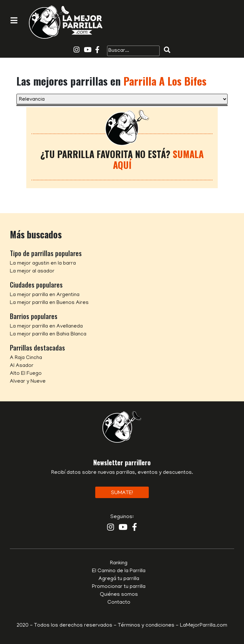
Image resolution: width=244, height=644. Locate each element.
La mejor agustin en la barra (43, 264)
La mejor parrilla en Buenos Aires (49, 303)
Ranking (119, 563)
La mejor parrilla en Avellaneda (46, 327)
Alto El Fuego (26, 374)
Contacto (119, 603)
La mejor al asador (32, 272)
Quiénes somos (119, 595)
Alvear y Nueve (28, 382)
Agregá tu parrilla (119, 579)
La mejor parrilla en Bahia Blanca (48, 334)
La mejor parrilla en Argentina (45, 295)
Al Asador (22, 366)
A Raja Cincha (26, 358)
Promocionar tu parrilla (119, 587)
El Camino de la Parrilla (119, 571)
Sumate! (122, 493)
